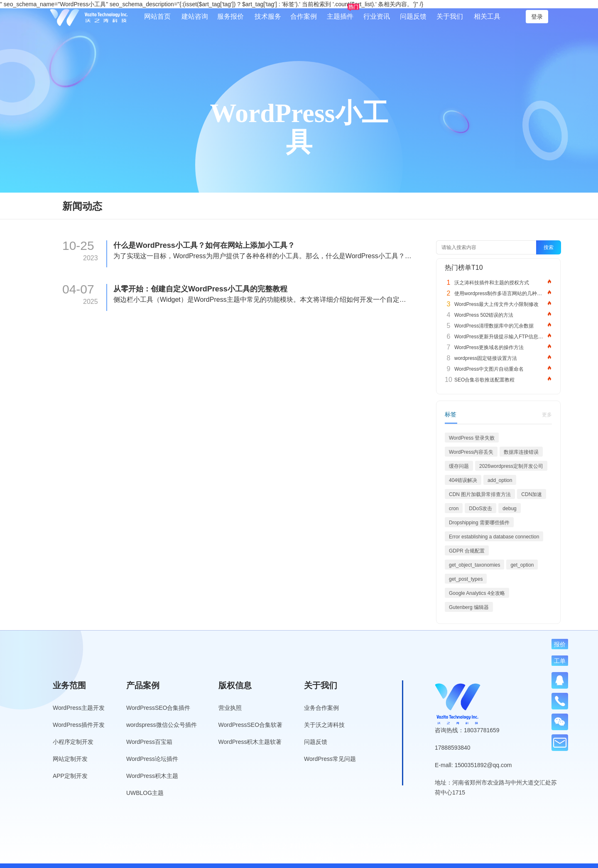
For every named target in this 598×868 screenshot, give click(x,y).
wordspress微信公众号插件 (162, 725)
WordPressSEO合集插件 (158, 708)
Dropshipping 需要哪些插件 (479, 523)
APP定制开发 (70, 776)
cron (454, 509)
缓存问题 (459, 466)
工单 (560, 661)
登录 (537, 17)
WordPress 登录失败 (472, 438)
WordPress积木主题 (152, 776)
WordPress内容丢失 (471, 452)
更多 (547, 415)
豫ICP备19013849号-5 (378, 846)
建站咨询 (195, 16)
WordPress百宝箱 (149, 742)
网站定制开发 (70, 759)
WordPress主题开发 (79, 708)
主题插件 (340, 16)
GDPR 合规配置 (467, 551)
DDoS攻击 (480, 509)
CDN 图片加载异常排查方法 (480, 494)
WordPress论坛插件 (152, 759)
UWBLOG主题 (145, 793)
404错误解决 (463, 480)
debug (509, 509)
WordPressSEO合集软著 (251, 725)
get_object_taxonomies (474, 565)
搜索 (549, 247)
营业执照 (230, 708)
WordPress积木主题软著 (250, 742)
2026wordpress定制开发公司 (511, 466)
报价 (560, 644)
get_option (522, 565)
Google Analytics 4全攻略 (477, 593)
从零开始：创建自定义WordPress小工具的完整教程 (200, 289)
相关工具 (487, 16)
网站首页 (157, 16)
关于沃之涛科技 (324, 725)
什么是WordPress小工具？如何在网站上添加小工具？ (204, 245)
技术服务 (268, 16)
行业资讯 (377, 16)
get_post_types (466, 579)
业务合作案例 (321, 708)
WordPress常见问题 (330, 759)
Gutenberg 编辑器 (469, 607)
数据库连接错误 (521, 452)
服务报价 (230, 16)
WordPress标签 (287, 859)
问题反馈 (413, 16)
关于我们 (450, 16)
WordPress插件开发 (79, 725)
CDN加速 (532, 494)
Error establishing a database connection (494, 537)
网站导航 (327, 859)
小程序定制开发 (73, 742)
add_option (500, 480)
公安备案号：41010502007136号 (458, 846)
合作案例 (304, 16)
